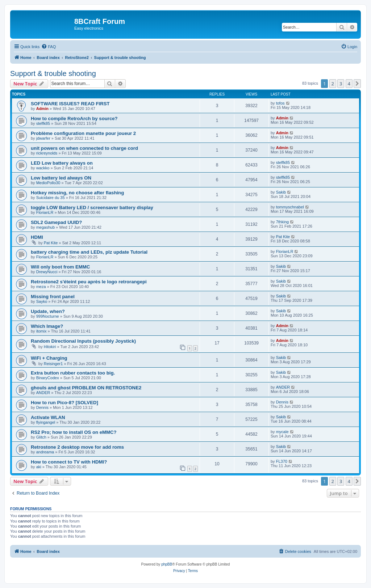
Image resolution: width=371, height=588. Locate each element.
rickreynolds (47, 153)
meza (41, 287)
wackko (43, 168)
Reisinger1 (53, 364)
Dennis (42, 407)
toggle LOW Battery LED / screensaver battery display (92, 208)
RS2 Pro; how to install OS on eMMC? (74, 432)
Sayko (42, 301)
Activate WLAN (48, 417)
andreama (45, 452)
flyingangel (46, 422)
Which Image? (47, 326)
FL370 (282, 461)
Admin (42, 109)
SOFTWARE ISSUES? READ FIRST (70, 104)
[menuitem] (49, 47)
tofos (280, 103)
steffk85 (43, 123)
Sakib (281, 192)
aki (39, 467)
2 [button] (333, 84)
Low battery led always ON (61, 178)
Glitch (41, 437)
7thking (282, 222)
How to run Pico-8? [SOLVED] (64, 403)
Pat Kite (51, 243)
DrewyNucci (47, 272)
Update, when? (48, 311)
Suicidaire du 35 (51, 198)
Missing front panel (53, 297)
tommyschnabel (290, 207)
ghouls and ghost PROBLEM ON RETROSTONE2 (86, 388)
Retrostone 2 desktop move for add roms (77, 447)
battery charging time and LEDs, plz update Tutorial (89, 252)
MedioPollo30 (48, 183)
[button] (357, 84)
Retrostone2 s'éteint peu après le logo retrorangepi (89, 282)
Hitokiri (50, 347)
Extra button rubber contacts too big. (73, 373)
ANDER (43, 393)
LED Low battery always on (62, 163)
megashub (45, 227)
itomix (41, 331)
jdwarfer (43, 138)
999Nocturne (48, 316)
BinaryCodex (48, 378)
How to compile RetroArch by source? (74, 119)
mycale (282, 432)
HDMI (37, 237)
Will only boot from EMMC (60, 267)
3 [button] (341, 84)
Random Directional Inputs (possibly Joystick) (83, 341)
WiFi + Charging (49, 358)
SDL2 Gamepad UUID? (56, 222)
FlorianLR (45, 212)
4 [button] (349, 84)
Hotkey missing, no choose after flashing (77, 193)
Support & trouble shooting (53, 73)
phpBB (167, 564)
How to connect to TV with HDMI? (69, 462)
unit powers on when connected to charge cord (84, 148)
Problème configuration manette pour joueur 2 (83, 133)
